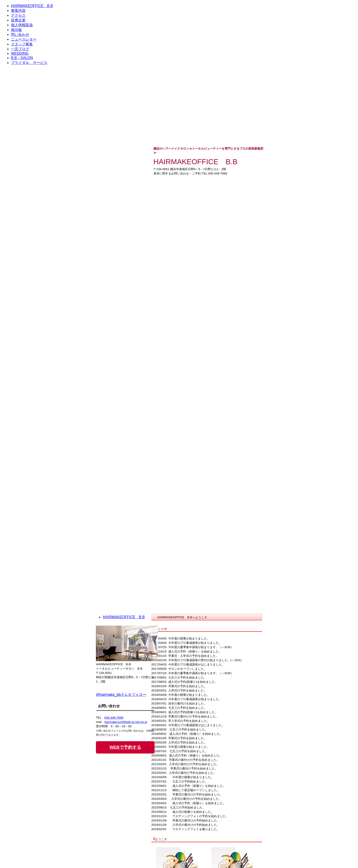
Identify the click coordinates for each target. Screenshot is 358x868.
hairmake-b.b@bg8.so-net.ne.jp (126, 722)
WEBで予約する (125, 747)
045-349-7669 (114, 718)
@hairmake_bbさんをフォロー (121, 695)
